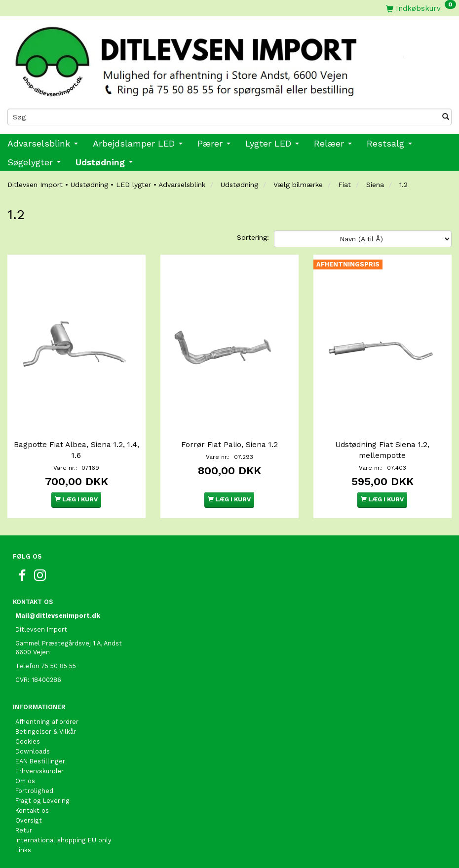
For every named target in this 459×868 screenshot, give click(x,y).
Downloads (33, 751)
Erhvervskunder (39, 771)
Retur (24, 830)
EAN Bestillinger (40, 761)
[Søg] (446, 117)
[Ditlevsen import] (229, 59)
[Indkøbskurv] (421, 8)
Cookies (28, 741)
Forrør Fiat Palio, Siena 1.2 (229, 445)
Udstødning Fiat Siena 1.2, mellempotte (382, 450)
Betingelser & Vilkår (46, 732)
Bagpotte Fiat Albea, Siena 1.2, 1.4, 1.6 (76, 450)
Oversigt (29, 820)
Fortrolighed (34, 791)
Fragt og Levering (42, 801)
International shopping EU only (63, 840)
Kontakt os (32, 811)
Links (23, 850)
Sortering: (253, 237)
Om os (25, 781)
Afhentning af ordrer (47, 722)
